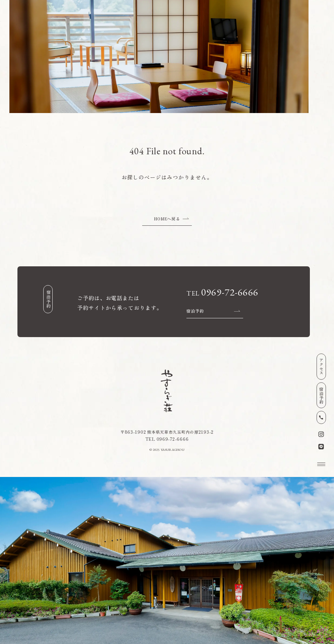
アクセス (321, 366)
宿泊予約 (321, 395)
